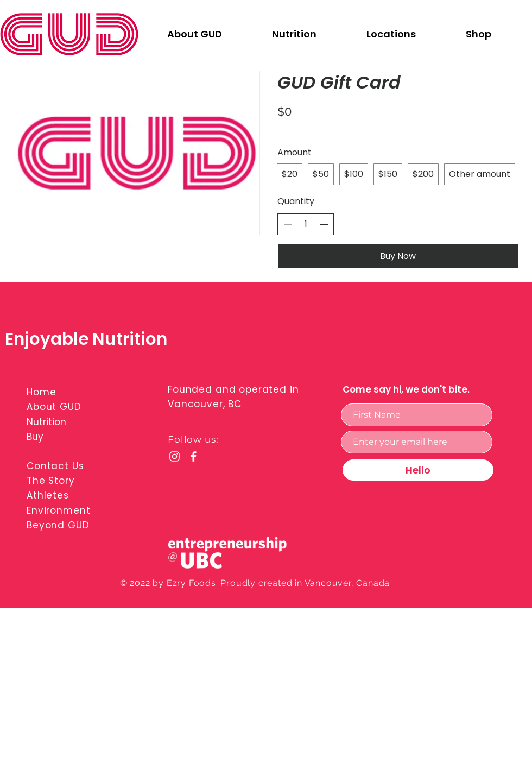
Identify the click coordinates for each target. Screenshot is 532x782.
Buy (35, 437)
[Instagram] (175, 456)
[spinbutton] (306, 224)
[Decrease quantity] (288, 224)
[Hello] (418, 470)
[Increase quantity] (324, 224)
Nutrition (46, 422)
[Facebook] (194, 456)
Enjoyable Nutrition (86, 339)
